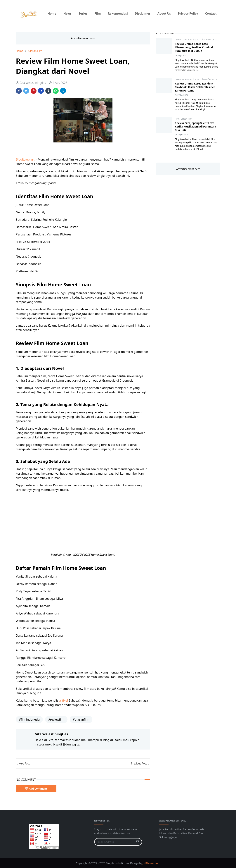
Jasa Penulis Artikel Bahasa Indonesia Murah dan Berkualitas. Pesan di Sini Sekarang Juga (182, 833)
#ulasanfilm (81, 719)
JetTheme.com (151, 863)
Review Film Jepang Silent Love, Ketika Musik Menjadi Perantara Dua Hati (195, 126)
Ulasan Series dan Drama (213, 40)
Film (177, 119)
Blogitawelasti (26, 159)
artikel (64, 700)
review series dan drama (187, 40)
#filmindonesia (29, 719)
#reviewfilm (56, 719)
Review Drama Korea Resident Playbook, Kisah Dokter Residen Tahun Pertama (195, 87)
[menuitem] (52, 13)
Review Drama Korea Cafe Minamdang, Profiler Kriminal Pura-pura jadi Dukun (194, 47)
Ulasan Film (186, 119)
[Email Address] (114, 842)
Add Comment (36, 789)
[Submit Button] (138, 842)
